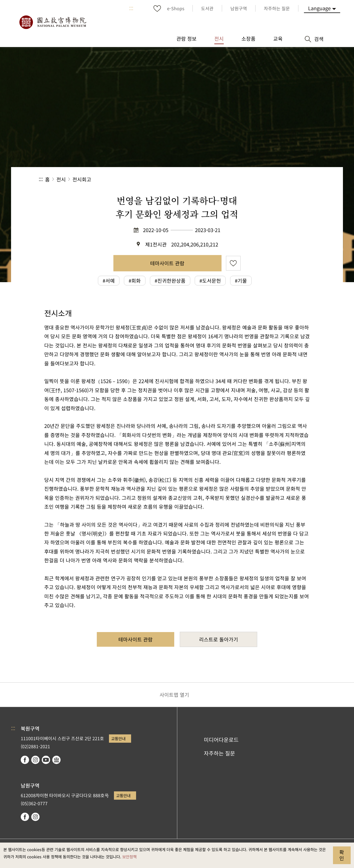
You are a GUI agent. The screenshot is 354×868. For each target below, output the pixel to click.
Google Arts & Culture (56, 760)
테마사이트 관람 (167, 263)
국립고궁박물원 (53, 22)
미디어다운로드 (221, 740)
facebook (25, 760)
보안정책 (129, 857)
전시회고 (82, 179)
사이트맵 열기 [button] (174, 695)
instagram (35, 760)
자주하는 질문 (219, 753)
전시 (61, 179)
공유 (255, 179)
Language (319, 8)
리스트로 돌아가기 (219, 639)
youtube (46, 760)
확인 (342, 855)
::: (131, 8)
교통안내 (118, 738)
